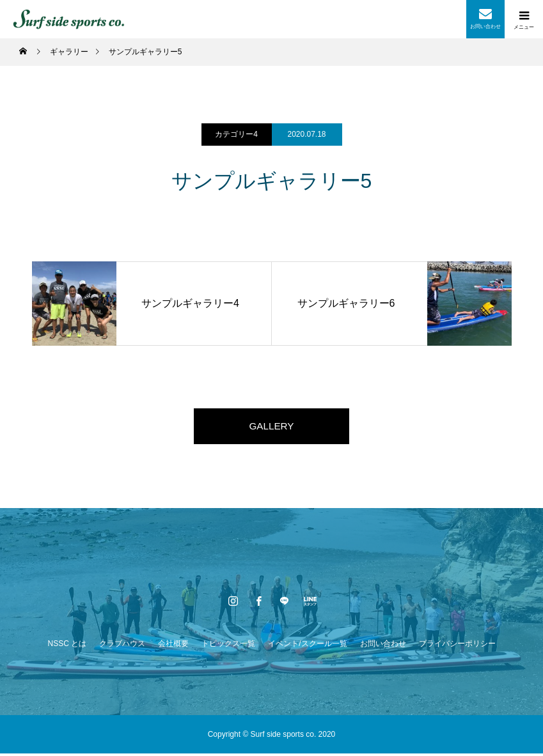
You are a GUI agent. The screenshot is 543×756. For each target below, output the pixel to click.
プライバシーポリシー (457, 646)
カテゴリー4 (236, 134)
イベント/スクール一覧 (307, 646)
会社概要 (173, 646)
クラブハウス (122, 646)
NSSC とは (67, 646)
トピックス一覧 (228, 646)
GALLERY (272, 427)
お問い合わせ (383, 646)
